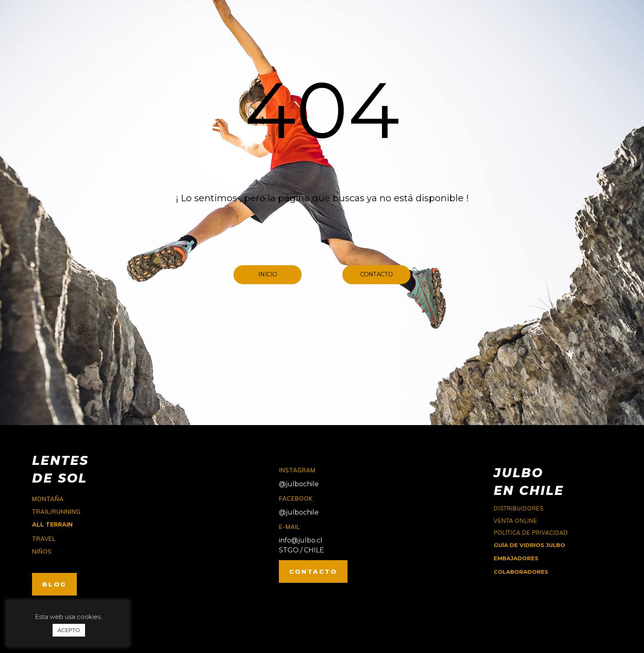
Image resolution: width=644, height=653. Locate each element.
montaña (48, 499)
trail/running (56, 512)
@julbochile (299, 484)
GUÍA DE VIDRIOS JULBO (529, 545)
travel (44, 539)
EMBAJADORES (516, 558)
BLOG (54, 584)
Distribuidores (519, 508)
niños (42, 552)
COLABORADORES (521, 572)
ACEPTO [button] (69, 630)
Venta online (515, 521)
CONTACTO (313, 571)
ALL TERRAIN (52, 524)
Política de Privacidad (531, 533)
